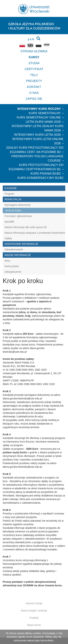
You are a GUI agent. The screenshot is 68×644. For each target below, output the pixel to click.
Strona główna (34, 51)
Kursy (34, 57)
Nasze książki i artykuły (34, 611)
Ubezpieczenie (13, 272)
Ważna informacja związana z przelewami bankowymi (35, 233)
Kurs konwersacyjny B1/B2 (40, 178)
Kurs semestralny (45, 113)
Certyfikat (34, 69)
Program (9, 194)
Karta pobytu (12, 266)
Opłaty (8, 238)
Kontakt (34, 87)
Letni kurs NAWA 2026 (43, 122)
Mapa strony (34, 625)
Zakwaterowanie (14, 249)
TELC (34, 75)
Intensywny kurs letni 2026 (37, 135)
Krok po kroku (13, 210)
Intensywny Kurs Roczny (39, 109)
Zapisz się (34, 99)
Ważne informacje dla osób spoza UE (26, 227)
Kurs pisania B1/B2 (46, 174)
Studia (34, 63)
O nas (34, 93)
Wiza (7, 261)
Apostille (9, 222)
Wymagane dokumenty (17, 205)
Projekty (34, 81)
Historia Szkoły (34, 603)
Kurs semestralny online (39, 117)
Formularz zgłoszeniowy (18, 216)
